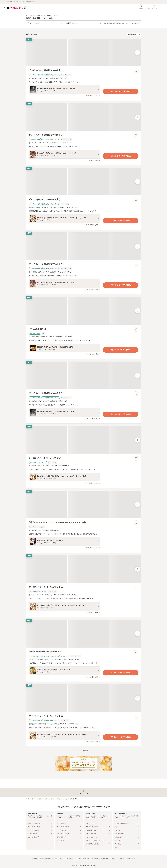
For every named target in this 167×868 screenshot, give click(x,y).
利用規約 (41, 859)
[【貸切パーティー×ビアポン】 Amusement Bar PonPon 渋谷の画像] (83, 505)
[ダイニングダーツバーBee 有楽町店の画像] (83, 569)
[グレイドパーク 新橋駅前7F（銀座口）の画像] (83, 117)
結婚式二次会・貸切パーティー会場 (63, 799)
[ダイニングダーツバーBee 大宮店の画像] (83, 440)
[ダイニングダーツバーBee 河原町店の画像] (83, 698)
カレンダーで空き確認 (121, 91)
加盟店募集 (95, 859)
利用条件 (48, 859)
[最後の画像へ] (138, 52)
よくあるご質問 (131, 859)
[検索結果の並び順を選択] (134, 34)
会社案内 (34, 859)
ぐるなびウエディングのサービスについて (113, 859)
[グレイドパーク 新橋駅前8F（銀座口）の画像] (83, 53)
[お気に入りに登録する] (136, 71)
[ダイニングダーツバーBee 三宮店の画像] (83, 182)
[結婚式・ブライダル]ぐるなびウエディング (38, 799)
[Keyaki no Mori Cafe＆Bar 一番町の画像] (83, 634)
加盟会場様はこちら (85, 859)
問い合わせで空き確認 (121, 221)
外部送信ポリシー (72, 859)
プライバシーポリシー (59, 859)
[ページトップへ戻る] (83, 792)
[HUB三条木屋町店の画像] (83, 311)
